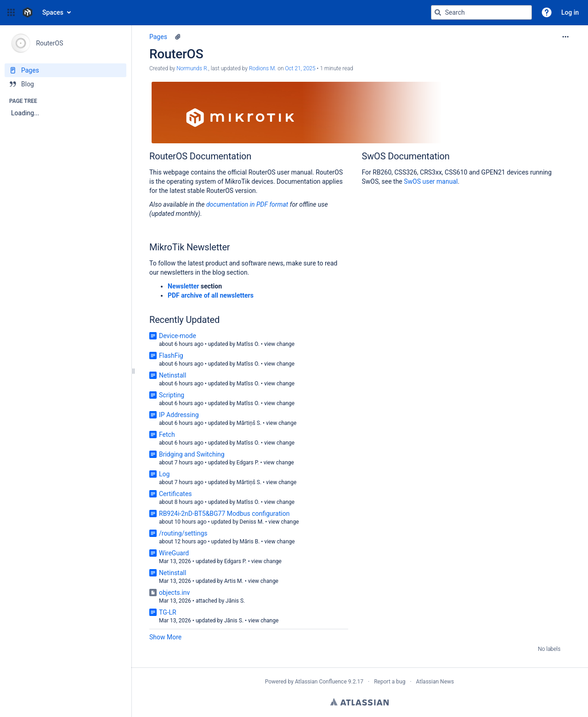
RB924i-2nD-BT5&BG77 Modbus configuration (224, 514)
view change (279, 344)
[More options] (565, 37)
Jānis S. (235, 601)
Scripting (172, 395)
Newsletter (183, 286)
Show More (165, 637)
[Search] (438, 12)
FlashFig (171, 356)
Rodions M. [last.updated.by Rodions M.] (263, 68)
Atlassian (359, 702)
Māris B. (250, 542)
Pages (158, 37)
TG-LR (168, 612)
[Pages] (65, 70)
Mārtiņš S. (249, 423)
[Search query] (481, 12)
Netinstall (172, 375)
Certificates (175, 494)
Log (164, 474)
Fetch (167, 435)
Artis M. (234, 581)
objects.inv (174, 593)
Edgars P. (248, 463)
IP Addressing (179, 415)
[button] (11, 12)
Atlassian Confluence (321, 682)
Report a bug (390, 682)
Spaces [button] (53, 12)
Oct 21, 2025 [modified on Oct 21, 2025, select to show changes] (300, 68)
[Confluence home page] (28, 12)
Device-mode (178, 336)
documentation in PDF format (248, 204)
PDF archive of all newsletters (211, 295)
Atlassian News (435, 682)
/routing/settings (183, 533)
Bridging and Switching (192, 454)
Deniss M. (252, 522)
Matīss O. (248, 344)
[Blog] (65, 84)
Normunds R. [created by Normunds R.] (192, 68)
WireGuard (174, 553)
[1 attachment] (178, 37)
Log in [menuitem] (570, 12)
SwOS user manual (431, 181)
